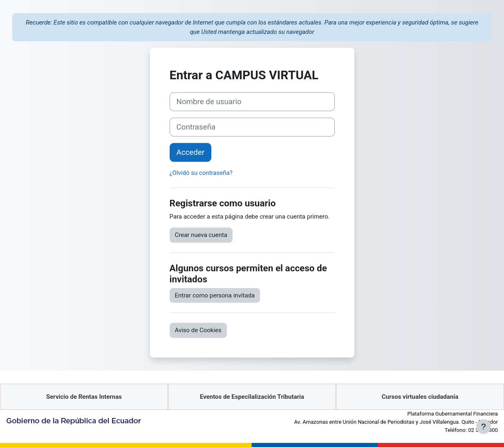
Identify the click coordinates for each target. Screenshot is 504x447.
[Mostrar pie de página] (484, 427)
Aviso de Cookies (198, 330)
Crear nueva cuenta (201, 235)
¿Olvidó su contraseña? (201, 173)
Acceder (191, 152)
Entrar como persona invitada (215, 295)
